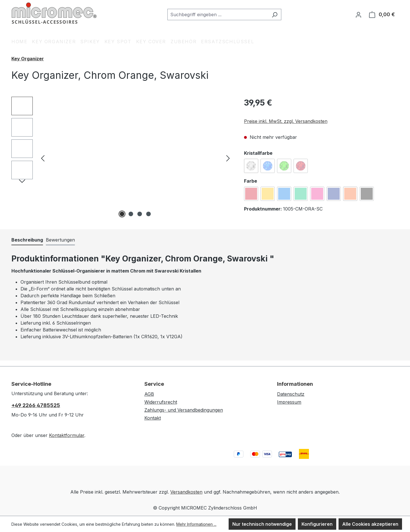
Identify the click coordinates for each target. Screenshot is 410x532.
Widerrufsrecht (161, 402)
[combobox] (218, 15)
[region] (122, 158)
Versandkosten (186, 492)
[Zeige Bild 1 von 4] (122, 214)
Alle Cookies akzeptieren (370, 524)
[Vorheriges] (43, 158)
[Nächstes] (228, 158)
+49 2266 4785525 (36, 405)
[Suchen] (275, 15)
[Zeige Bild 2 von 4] (131, 214)
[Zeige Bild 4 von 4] (149, 214)
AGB (149, 394)
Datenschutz (291, 394)
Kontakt (153, 418)
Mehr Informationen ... (196, 524)
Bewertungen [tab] (60, 240)
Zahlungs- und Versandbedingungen (184, 410)
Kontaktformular (67, 435)
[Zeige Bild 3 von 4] (140, 214)
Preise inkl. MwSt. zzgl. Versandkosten (286, 121)
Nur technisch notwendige (262, 524)
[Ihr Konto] (358, 15)
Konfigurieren (317, 524)
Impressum (289, 402)
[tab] (27, 240)
